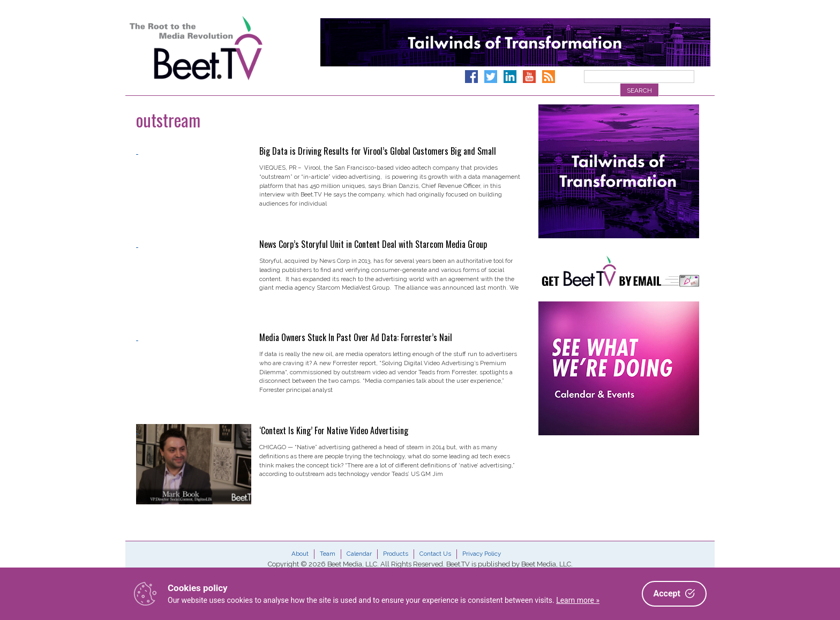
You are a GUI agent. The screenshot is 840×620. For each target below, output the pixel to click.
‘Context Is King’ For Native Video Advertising (334, 430)
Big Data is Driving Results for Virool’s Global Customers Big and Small (378, 151)
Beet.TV (223, 48)
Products (396, 554)
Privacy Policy (482, 554)
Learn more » (578, 600)
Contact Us (435, 554)
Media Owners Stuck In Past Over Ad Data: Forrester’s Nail (356, 337)
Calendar (359, 554)
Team (328, 554)
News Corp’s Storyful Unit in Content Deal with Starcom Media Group (373, 244)
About (300, 554)
